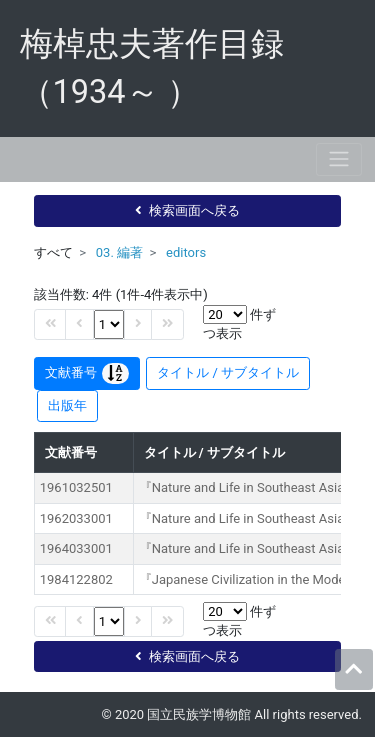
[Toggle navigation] (339, 159)
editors (186, 252)
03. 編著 (119, 252)
